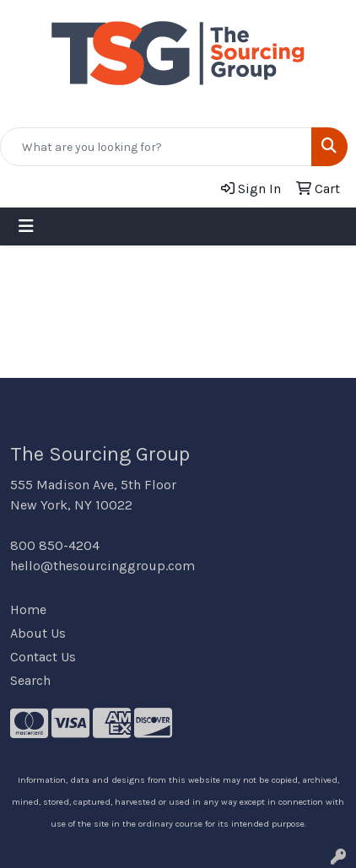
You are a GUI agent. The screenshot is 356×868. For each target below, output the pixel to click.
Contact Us (43, 657)
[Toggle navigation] (26, 226)
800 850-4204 (55, 545)
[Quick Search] (156, 147)
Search (30, 680)
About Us (38, 633)
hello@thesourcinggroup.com (102, 566)
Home (28, 609)
